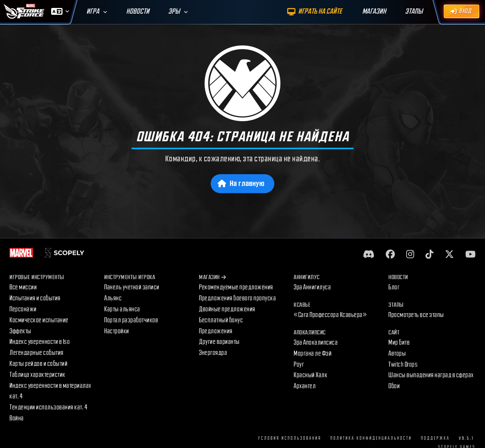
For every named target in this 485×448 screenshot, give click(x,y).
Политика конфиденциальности (371, 438)
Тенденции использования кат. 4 (48, 407)
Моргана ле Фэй (313, 354)
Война (17, 418)
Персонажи (23, 309)
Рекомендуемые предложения (236, 287)
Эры (174, 12)
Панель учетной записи (132, 287)
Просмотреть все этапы (416, 315)
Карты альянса (122, 309)
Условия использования (290, 438)
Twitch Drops (403, 364)
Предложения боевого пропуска (237, 298)
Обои (394, 386)
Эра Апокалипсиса (316, 343)
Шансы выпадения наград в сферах (431, 375)
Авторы (397, 354)
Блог (394, 287)
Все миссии (23, 287)
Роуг (299, 364)
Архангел (305, 386)
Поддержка (435, 438)
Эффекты (20, 331)
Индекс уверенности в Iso (40, 342)
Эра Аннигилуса (312, 287)
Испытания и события (35, 298)
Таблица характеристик (38, 375)
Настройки (117, 331)
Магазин (212, 277)
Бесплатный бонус (221, 320)
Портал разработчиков (131, 320)
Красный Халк (311, 375)
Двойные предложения (227, 309)
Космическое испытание (39, 320)
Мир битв (399, 343)
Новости (138, 12)
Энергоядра (213, 353)
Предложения (216, 331)
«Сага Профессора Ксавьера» (330, 315)
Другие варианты (219, 342)
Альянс (113, 298)
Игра (93, 12)
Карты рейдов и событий (38, 364)
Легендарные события (37, 353)
